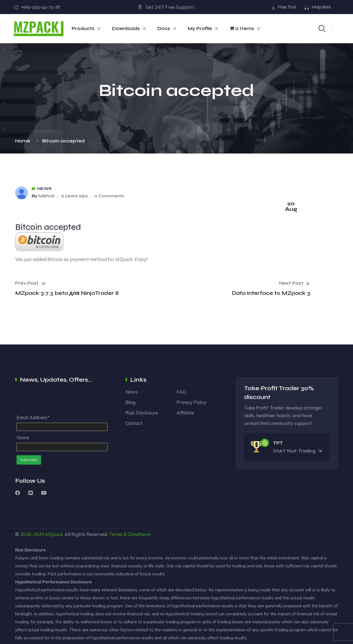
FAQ (181, 392)
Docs (164, 29)
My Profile (200, 29)
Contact (134, 423)
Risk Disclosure (142, 413)
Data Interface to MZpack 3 (271, 293)
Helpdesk (321, 7)
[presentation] (58, 400)
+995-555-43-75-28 (40, 7)
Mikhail (46, 196)
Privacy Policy (191, 402)
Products (83, 29)
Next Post (295, 284)
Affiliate (185, 413)
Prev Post (30, 283)
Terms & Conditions (130, 534)
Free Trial (287, 7)
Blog (130, 402)
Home (24, 141)
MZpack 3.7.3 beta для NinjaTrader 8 (67, 293)
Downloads (126, 29)
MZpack (54, 534)
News (44, 189)
